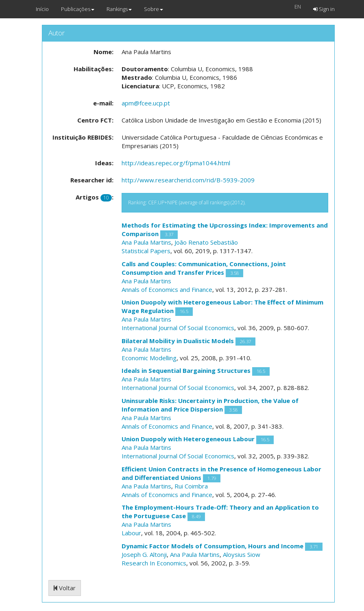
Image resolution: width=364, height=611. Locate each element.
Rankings (119, 9)
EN (298, 7)
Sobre (154, 9)
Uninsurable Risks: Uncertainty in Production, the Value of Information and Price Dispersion (210, 405)
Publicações (78, 9)
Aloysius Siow (242, 554)
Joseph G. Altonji (144, 554)
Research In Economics (154, 563)
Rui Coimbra (191, 486)
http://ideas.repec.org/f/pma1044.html (176, 163)
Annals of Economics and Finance (167, 289)
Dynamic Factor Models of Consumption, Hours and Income (213, 546)
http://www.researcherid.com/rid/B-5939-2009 (188, 180)
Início (42, 9)
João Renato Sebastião (206, 242)
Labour (131, 533)
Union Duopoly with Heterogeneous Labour (188, 439)
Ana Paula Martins (146, 242)
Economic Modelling (149, 358)
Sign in (324, 9)
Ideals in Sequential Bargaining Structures (186, 370)
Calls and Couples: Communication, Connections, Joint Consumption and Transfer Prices (204, 268)
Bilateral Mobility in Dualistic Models (178, 341)
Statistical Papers (146, 251)
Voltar (65, 588)
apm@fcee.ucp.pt (146, 103)
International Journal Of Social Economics (178, 328)
